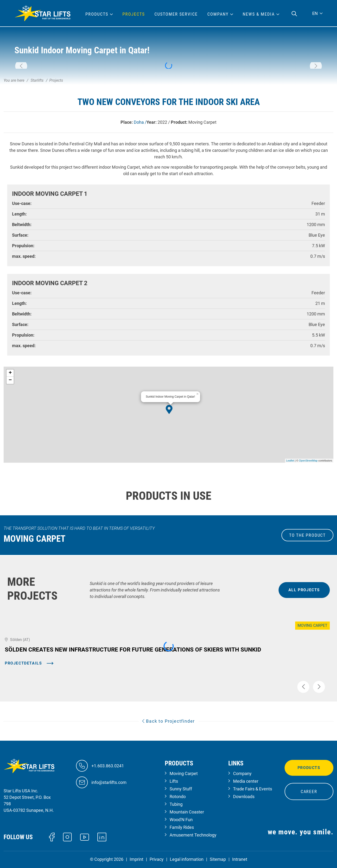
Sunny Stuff (181, 789)
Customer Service (176, 14)
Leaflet (290, 461)
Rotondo (178, 797)
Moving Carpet (184, 773)
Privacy (157, 859)
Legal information (187, 859)
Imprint (137, 859)
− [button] (10, 380)
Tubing (176, 804)
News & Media (259, 14)
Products (309, 768)
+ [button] (10, 373)
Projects (134, 14)
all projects (304, 590)
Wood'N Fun (181, 820)
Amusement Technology (193, 835)
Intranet (240, 859)
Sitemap (218, 859)
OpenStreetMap (308, 461)
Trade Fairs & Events (253, 789)
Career (309, 791)
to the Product (307, 535)
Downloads (244, 797)
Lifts (174, 781)
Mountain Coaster (187, 812)
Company (242, 773)
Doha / (140, 122)
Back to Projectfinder (168, 721)
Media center (246, 781)
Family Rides (182, 827)
